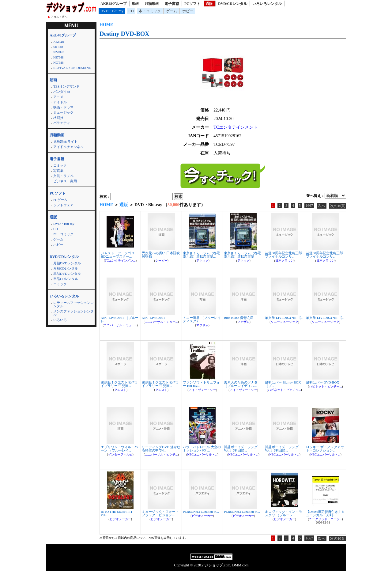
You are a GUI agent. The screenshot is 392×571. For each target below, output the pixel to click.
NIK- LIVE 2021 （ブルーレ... (120, 319)
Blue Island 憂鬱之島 (239, 318)
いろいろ (60, 320)
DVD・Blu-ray (112, 11)
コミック (60, 165)
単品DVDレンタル (67, 274)
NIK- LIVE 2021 (153, 318)
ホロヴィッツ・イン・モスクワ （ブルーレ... (283, 513)
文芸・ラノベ (63, 176)
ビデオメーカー (120, 519)
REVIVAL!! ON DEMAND (72, 68)
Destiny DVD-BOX (124, 34)
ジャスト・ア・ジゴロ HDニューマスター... (118, 255)
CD (131, 11)
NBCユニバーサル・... (202, 454)
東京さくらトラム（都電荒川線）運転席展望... (201, 255)
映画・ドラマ (63, 107)
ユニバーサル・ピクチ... (161, 454)
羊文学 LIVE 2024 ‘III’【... (284, 318)
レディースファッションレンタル (73, 304)
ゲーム (171, 11)
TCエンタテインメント (236, 127)
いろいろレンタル (267, 4)
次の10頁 (337, 206)
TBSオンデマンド (66, 86)
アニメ (58, 97)
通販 (209, 4)
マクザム (202, 325)
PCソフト (192, 4)
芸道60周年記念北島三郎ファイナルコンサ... (283, 255)
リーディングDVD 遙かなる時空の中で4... (161, 449)
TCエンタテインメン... (120, 261)
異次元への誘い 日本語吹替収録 (161, 255)
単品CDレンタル (66, 279)
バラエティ (62, 123)
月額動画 (152, 4)
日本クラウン (285, 261)
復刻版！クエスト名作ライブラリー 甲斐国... (119, 384)
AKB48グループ (114, 4)
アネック (202, 261)
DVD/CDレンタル (233, 4)
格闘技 (58, 118)
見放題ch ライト (65, 142)
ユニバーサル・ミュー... (120, 325)
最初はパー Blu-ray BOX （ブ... (283, 384)
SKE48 (58, 47)
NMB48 (59, 52)
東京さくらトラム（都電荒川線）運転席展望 (242, 255)
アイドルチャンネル (68, 147)
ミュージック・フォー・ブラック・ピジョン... (160, 513)
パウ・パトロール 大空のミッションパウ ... (202, 449)
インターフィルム (120, 454)
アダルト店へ (59, 17)
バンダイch (62, 92)
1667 (309, 206)
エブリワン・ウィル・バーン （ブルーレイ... (119, 449)
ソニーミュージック (285, 322)
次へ (322, 206)
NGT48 (58, 62)
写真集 (58, 171)
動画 (136, 4)
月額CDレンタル (66, 268)
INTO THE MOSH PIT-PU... (117, 513)
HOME (106, 25)
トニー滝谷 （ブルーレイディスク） (202, 319)
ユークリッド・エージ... (326, 519)
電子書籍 (172, 4)
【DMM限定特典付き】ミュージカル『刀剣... (325, 513)
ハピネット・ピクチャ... (285, 390)
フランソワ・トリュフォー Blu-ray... (201, 384)
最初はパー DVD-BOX (322, 382)
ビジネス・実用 (65, 181)
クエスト (120, 390)
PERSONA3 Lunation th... (201, 512)
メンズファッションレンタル (73, 313)
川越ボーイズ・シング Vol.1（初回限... (241, 449)
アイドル (60, 102)
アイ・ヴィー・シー (202, 390)
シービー (161, 261)
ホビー (188, 11)
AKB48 (58, 42)
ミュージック (63, 112)
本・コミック (150, 11)
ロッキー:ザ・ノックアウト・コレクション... (325, 449)
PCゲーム (60, 200)
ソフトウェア (63, 205)
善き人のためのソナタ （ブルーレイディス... (241, 384)
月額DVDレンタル (67, 263)
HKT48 (58, 57)
